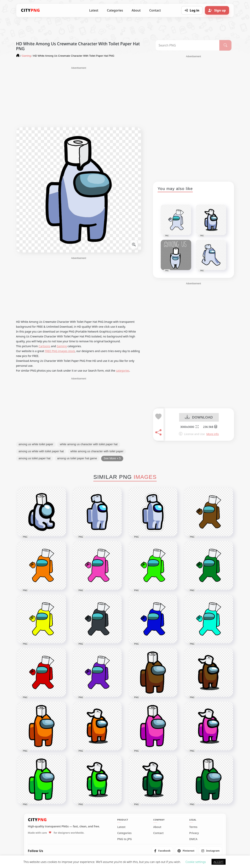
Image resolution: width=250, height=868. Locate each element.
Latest (94, 10)
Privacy (194, 833)
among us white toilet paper (36, 444)
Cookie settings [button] (196, 862)
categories (123, 371)
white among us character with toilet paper (97, 451)
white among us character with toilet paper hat (89, 444)
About (136, 10)
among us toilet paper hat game (77, 458)
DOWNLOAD (199, 417)
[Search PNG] (187, 45)
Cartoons (45, 346)
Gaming (62, 346)
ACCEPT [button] (219, 862)
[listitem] (162, 851)
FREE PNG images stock (60, 351)
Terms (193, 827)
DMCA (193, 839)
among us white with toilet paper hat (41, 451)
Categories (115, 10)
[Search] (225, 45)
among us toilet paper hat (35, 458)
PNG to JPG (125, 839)
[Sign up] (217, 10)
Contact (155, 10)
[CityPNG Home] (30, 10)
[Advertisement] (79, 97)
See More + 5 (112, 458)
